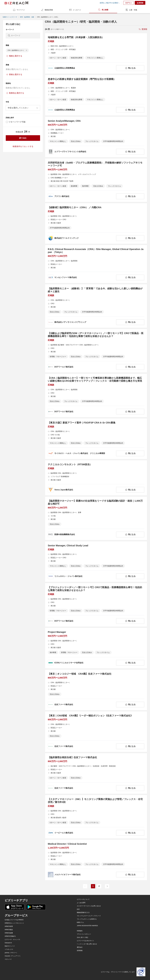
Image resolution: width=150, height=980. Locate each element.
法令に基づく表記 (82, 937)
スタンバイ (8, 959)
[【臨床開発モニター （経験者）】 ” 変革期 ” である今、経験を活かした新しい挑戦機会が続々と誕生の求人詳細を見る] (96, 306)
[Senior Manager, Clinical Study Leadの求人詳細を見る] (96, 562)
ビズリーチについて (83, 899)
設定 (78, 909)
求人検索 (103, 10)
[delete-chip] (26, 50)
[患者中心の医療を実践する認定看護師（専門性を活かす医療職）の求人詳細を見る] (96, 95)
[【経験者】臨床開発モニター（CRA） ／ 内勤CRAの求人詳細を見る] (96, 223)
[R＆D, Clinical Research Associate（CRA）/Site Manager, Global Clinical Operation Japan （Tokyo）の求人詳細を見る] (96, 264)
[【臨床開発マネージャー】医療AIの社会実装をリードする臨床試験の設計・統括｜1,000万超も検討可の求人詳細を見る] (96, 518)
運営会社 (80, 947)
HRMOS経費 (9, 933)
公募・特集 (131, 10)
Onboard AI (8, 943)
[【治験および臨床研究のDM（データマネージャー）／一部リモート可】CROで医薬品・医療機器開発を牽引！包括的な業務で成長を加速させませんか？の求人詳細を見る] (96, 351)
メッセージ (75, 10)
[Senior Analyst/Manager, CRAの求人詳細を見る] (96, 137)
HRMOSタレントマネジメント (14, 923)
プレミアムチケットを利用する (87, 919)
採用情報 (80, 951)
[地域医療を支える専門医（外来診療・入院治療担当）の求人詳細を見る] (96, 53)
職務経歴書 (47, 10)
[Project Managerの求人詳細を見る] (96, 648)
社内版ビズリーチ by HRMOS (14, 920)
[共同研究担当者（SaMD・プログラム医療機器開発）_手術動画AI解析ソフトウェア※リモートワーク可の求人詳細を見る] (96, 180)
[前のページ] (85, 886)
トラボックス (9, 949)
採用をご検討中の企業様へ (110, 3)
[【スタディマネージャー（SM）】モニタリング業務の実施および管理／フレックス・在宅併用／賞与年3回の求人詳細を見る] (96, 817)
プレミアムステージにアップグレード (89, 916)
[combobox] (23, 108)
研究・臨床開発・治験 (27, 17)
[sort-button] (143, 29)
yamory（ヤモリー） (11, 953)
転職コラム (80, 922)
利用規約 (80, 931)
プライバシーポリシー (84, 934)
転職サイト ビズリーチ (10, 17)
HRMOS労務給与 (10, 936)
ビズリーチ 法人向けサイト (85, 941)
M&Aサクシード (10, 946)
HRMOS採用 (9, 926)
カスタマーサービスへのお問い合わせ (89, 906)
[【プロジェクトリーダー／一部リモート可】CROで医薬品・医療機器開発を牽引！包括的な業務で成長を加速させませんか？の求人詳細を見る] (96, 605)
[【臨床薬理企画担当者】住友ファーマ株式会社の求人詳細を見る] (96, 773)
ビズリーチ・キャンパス (12, 940)
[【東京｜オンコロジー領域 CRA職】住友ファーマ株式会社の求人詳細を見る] (96, 690)
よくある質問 (81, 903)
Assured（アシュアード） (13, 956)
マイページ (19, 10)
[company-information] (82, 68)
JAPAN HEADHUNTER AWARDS (87, 926)
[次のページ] (107, 886)
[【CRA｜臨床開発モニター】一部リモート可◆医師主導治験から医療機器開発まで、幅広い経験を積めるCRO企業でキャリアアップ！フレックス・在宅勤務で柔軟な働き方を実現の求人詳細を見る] (96, 395)
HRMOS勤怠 (9, 930)
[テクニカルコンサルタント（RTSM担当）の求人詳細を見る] (96, 478)
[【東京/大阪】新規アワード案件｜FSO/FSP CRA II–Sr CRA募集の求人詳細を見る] (96, 439)
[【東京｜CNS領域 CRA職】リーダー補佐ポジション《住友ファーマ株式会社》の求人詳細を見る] (96, 732)
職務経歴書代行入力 (83, 913)
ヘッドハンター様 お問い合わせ (87, 944)
